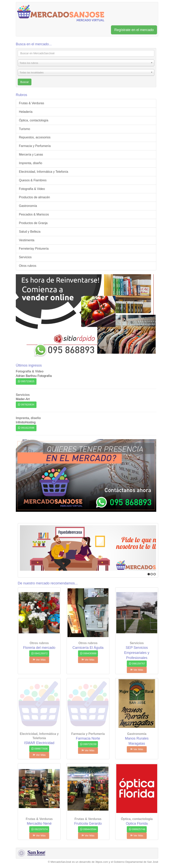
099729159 (88, 744)
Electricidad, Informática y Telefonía (43, 172)
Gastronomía (28, 206)
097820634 (26, 405)
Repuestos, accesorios (35, 137)
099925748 (137, 829)
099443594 (88, 829)
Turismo (24, 129)
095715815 (26, 381)
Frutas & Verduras (32, 103)
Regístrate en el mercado (134, 30)
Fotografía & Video (32, 189)
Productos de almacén (34, 197)
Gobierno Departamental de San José (136, 862)
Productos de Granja (33, 223)
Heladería (26, 112)
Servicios (25, 257)
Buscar (25, 82)
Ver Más (39, 660)
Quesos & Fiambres (33, 180)
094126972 (40, 653)
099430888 (88, 653)
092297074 (40, 829)
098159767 (137, 664)
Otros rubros (28, 266)
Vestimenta (27, 240)
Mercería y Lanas (31, 154)
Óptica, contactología (34, 120)
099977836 (40, 749)
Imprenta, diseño (31, 163)
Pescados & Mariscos (34, 214)
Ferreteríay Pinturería (34, 249)
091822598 (26, 428)
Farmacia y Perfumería (35, 146)
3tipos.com (102, 862)
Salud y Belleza (30, 232)
